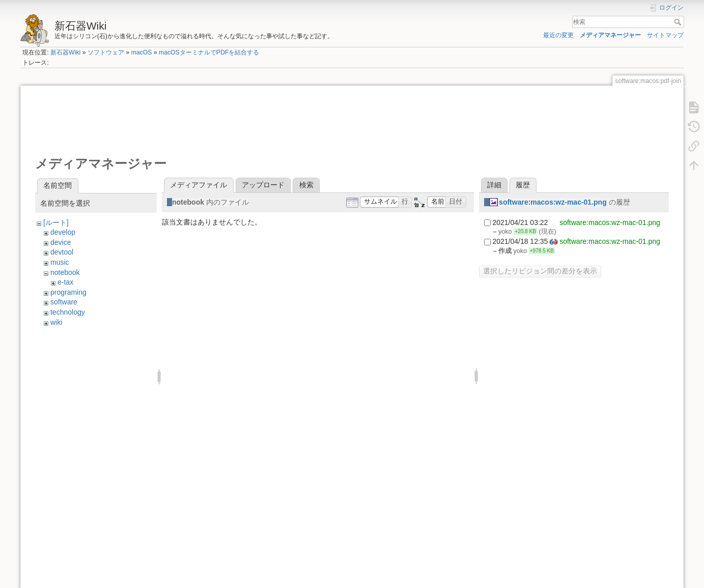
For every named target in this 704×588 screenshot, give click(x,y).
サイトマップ (665, 35)
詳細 (494, 185)
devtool (62, 252)
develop (63, 232)
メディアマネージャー (610, 35)
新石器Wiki (65, 52)
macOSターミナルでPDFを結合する (209, 52)
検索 (679, 22)
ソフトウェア (106, 52)
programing (68, 292)
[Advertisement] (220, 120)
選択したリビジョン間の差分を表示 (540, 271)
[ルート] (56, 222)
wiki (56, 322)
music (60, 262)
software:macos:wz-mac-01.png (553, 202)
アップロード (263, 185)
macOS (141, 52)
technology (68, 312)
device (61, 242)
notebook (65, 272)
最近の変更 (558, 35)
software (64, 302)
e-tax (65, 282)
